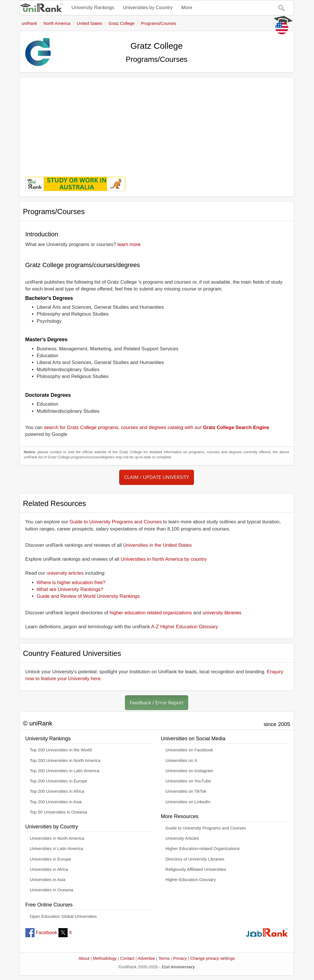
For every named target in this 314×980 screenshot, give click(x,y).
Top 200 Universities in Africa (57, 791)
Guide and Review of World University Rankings (88, 596)
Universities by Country (148, 8)
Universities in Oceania (52, 890)
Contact (127, 958)
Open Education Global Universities (63, 916)
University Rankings (93, 8)
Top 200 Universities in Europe (59, 781)
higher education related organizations (151, 613)
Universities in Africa (49, 869)
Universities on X (181, 761)
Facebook (41, 933)
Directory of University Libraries (195, 859)
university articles (65, 573)
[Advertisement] (157, 123)
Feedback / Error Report (157, 703)
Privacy (180, 958)
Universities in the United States (158, 545)
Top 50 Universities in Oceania (59, 812)
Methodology (105, 958)
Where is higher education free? (71, 582)
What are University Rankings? (70, 589)
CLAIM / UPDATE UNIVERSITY (156, 477)
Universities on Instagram (189, 771)
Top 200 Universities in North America (65, 761)
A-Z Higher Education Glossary (185, 627)
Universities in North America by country (164, 559)
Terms (164, 958)
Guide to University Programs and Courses (116, 522)
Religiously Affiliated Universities (196, 869)
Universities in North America (57, 838)
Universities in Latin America (57, 849)
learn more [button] (129, 244)
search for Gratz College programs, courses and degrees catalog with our (157, 427)
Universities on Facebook (189, 750)
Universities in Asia (48, 880)
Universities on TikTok (186, 791)
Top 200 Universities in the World (61, 750)
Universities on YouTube (188, 781)
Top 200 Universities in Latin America (65, 771)
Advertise (146, 958)
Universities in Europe (51, 859)
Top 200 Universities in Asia (56, 802)
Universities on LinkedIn (188, 802)
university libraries (222, 613)
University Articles (182, 838)
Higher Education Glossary (191, 880)
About (84, 958)
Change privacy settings (212, 958)
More (187, 8)
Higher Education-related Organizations (202, 849)
